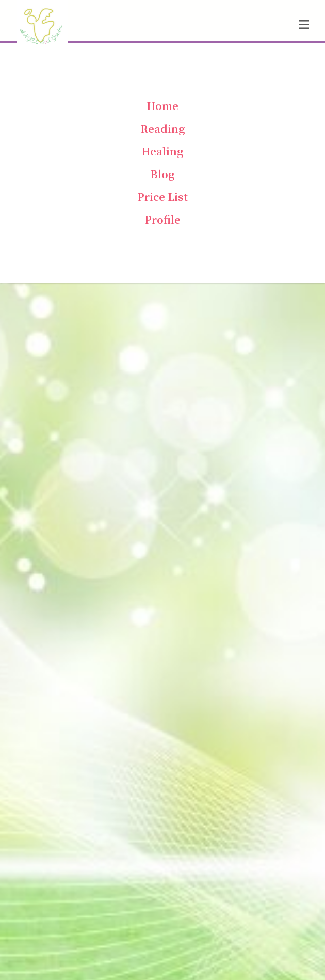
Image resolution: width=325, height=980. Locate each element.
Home (163, 106)
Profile (163, 219)
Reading (163, 128)
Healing (163, 151)
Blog (163, 174)
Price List (163, 197)
